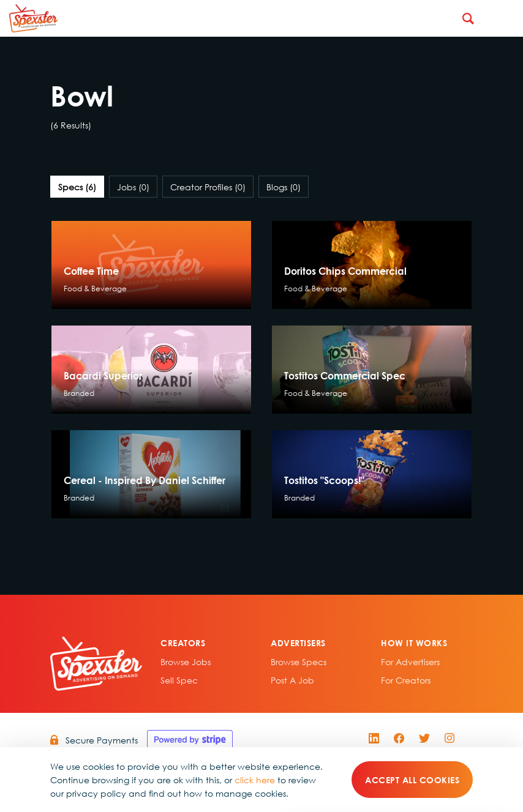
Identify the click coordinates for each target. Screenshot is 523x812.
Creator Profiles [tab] (208, 187)
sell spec (179, 680)
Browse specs (299, 661)
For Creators (406, 680)
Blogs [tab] (284, 187)
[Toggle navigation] (505, 18)
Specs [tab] (77, 187)
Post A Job (292, 680)
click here (255, 780)
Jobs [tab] (133, 187)
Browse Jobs (186, 661)
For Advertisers (410, 661)
